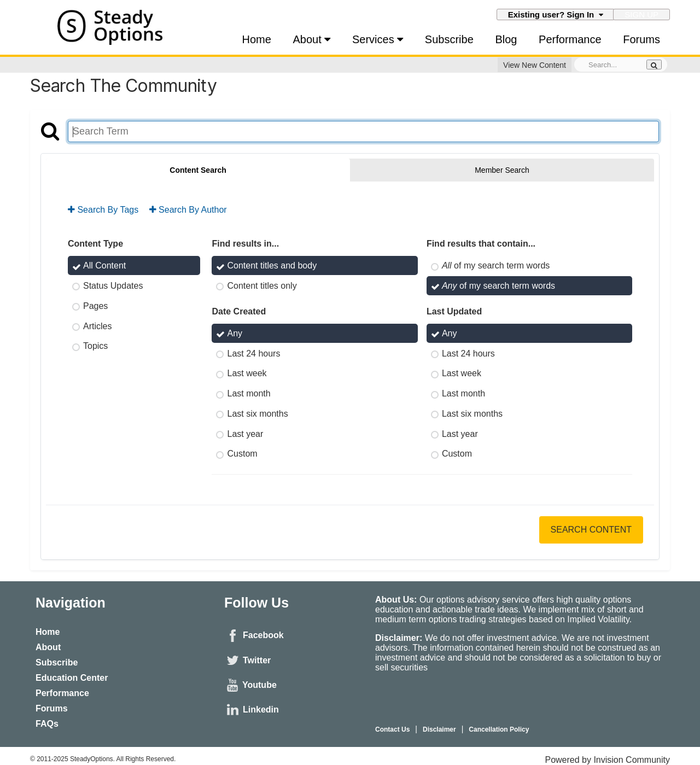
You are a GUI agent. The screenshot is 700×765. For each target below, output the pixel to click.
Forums (641, 39)
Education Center (72, 678)
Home (257, 39)
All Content (104, 265)
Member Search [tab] (502, 170)
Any (235, 333)
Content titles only (262, 286)
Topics (95, 346)
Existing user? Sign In (556, 14)
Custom (242, 454)
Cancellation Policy (499, 729)
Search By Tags (103, 210)
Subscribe (449, 39)
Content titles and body (272, 265)
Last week (247, 373)
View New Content (535, 65)
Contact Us (392, 729)
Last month (249, 393)
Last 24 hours (253, 353)
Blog (506, 39)
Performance (570, 39)
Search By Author (188, 210)
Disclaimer (439, 729)
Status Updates (113, 286)
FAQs (47, 724)
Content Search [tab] (198, 170)
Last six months (257, 414)
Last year (245, 433)
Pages (95, 306)
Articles (97, 326)
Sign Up (641, 14)
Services (378, 39)
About (312, 39)
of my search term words (496, 265)
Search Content (591, 530)
